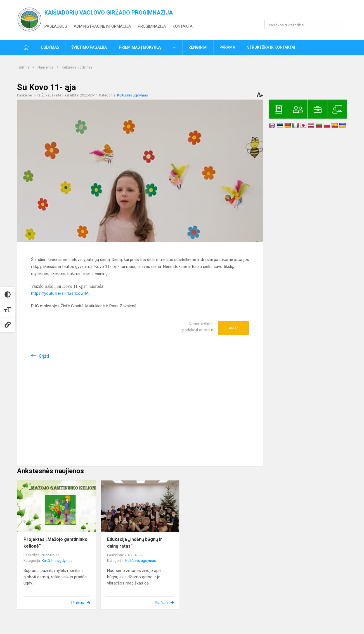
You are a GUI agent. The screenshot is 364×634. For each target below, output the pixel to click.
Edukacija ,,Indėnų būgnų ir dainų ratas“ (135, 543)
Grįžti (44, 356)
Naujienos (46, 67)
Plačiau (78, 603)
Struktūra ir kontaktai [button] (271, 47)
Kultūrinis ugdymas (77, 67)
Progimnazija (152, 26)
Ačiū (234, 328)
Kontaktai (183, 26)
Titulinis (24, 67)
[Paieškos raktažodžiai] (306, 25)
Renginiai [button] (198, 47)
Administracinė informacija (102, 26)
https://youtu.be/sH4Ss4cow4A (60, 293)
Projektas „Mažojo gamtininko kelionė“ (55, 543)
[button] (309, 12)
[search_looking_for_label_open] (341, 25)
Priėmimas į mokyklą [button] (140, 47)
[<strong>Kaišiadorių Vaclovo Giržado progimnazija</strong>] (31, 19)
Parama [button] (227, 47)
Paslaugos (56, 26)
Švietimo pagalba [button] (89, 47)
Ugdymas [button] (50, 47)
